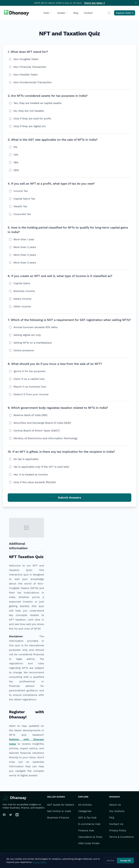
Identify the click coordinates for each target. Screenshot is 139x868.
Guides (63, 13)
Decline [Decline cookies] (110, 861)
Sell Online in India (59, 811)
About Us (115, 805)
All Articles (85, 805)
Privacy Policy (118, 830)
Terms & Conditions (121, 837)
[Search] (109, 13)
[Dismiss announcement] (136, 3)
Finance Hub (86, 830)
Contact (88, 13)
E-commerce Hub (89, 824)
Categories (85, 811)
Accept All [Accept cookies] (125, 861)
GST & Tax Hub (87, 818)
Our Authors (117, 811)
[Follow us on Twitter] (11, 815)
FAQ (112, 818)
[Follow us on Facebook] (4, 815)
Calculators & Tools (90, 837)
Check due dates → (94, 3)
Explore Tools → (125, 13)
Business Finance (58, 818)
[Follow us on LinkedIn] (17, 815)
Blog (76, 13)
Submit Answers (69, 497)
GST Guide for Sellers (61, 805)
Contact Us (116, 824)
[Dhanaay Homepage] (17, 13)
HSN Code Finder (89, 843)
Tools (47, 13)
